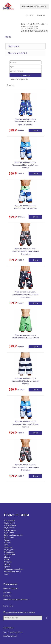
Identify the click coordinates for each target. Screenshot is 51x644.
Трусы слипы (9, 523)
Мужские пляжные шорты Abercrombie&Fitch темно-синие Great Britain (25, 295)
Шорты (7, 557)
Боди (6, 545)
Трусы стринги (10, 530)
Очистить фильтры (20, 79)
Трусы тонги (9, 533)
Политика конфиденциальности (16, 600)
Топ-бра (7, 542)
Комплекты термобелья (14, 569)
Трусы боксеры (10, 525)
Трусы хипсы (9, 528)
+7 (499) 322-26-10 (37, 24)
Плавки (7, 540)
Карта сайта (8, 606)
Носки (7, 574)
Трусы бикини (10, 555)
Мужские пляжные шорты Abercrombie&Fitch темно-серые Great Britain (25, 251)
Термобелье (9, 552)
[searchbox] (26, 62)
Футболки (8, 562)
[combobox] (26, 63)
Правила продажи (11, 589)
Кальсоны (8, 547)
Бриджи (7, 567)
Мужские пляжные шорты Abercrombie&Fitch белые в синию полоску (26, 381)
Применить (25, 75)
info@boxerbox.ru (38, 31)
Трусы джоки (9, 550)
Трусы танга (9, 538)
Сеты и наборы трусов (13, 535)
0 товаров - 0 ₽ (34, 6)
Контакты (7, 596)
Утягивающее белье (12, 572)
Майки (7, 559)
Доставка (7, 592)
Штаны (7, 564)
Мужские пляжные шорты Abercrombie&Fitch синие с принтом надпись (26, 122)
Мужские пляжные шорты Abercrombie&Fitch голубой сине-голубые (26, 165)
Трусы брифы (10, 520)
